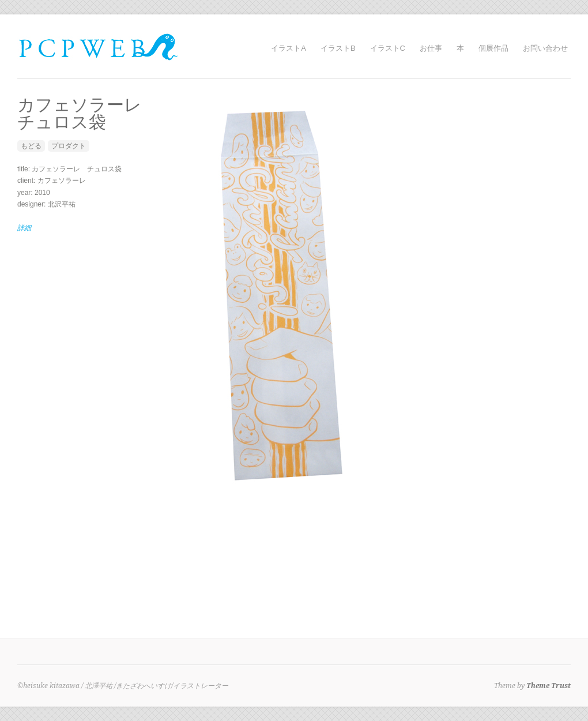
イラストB (338, 48)
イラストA (289, 48)
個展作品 (493, 48)
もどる (31, 146)
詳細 (24, 228)
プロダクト (69, 146)
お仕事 (431, 48)
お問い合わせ (545, 48)
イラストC (388, 48)
